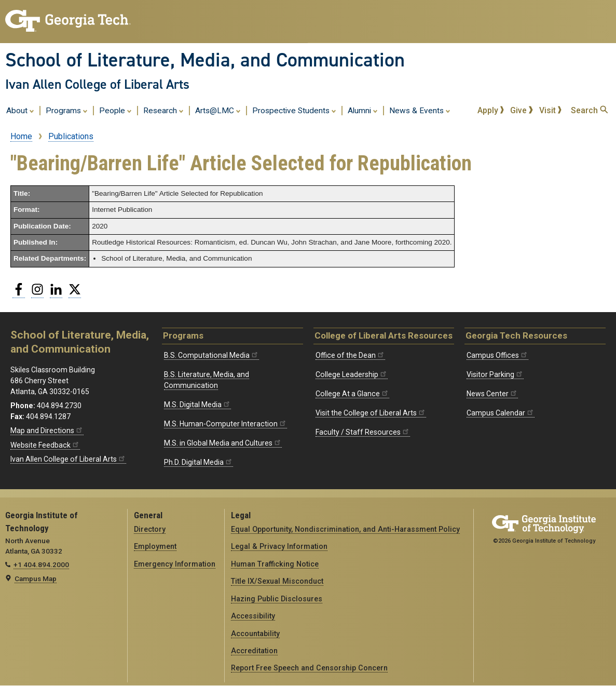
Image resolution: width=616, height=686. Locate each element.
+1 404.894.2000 (41, 564)
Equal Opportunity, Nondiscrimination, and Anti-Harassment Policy (345, 529)
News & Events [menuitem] (420, 110)
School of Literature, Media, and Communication (205, 60)
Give (522, 110)
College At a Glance (352, 394)
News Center (492, 394)
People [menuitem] (115, 110)
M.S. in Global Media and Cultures (223, 443)
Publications (71, 136)
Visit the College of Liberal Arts (371, 413)
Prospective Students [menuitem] (294, 110)
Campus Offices (497, 355)
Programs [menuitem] (67, 110)
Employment (155, 546)
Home (21, 136)
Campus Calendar (501, 413)
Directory (150, 529)
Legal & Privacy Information (279, 546)
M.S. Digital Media (197, 405)
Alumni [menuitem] (363, 110)
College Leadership (352, 374)
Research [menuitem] (163, 110)
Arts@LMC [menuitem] (218, 110)
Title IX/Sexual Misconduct (277, 581)
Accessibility (253, 616)
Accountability (255, 634)
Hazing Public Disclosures (277, 599)
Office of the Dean (350, 355)
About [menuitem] (20, 110)
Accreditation (254, 651)
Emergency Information (175, 564)
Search (589, 110)
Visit (551, 110)
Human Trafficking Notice (275, 564)
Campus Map (36, 579)
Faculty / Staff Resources (363, 432)
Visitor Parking (495, 374)
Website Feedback (45, 445)
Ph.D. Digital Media (199, 462)
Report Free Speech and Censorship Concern (309, 668)
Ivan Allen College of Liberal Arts (97, 84)
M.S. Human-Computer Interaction (225, 424)
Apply (491, 110)
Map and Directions (47, 431)
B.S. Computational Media (211, 355)
